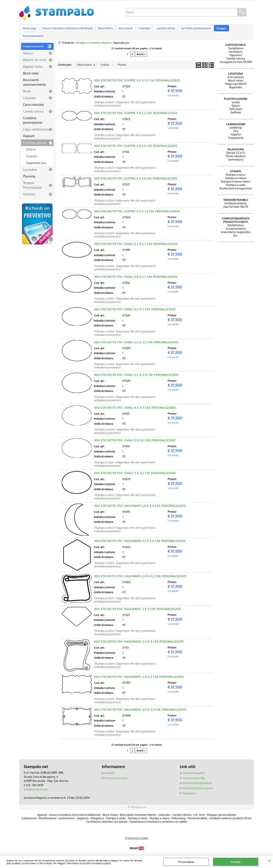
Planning (29, 171)
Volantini (29, 189)
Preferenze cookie (137, 832)
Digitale (32, 151)
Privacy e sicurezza (116, 772)
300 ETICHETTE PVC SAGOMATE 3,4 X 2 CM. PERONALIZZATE (139, 671)
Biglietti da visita (35, 54)
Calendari (142, 29)
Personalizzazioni (237, 29)
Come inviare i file (194, 772)
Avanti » (141, 49)
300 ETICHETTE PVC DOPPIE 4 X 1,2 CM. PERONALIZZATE (136, 108)
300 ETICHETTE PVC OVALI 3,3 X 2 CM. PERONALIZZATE (135, 304)
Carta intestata (33, 99)
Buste (27, 86)
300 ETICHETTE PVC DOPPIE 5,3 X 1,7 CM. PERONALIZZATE (137, 206)
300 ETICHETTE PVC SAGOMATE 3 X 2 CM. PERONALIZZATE (137, 603)
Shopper (217, 29)
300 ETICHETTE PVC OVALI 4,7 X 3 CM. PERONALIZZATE (135, 402)
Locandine (30, 164)
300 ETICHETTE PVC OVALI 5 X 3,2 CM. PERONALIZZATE (135, 435)
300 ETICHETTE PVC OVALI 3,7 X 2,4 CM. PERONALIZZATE (136, 369)
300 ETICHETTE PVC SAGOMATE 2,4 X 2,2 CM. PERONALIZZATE (140, 571)
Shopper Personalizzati (33, 180)
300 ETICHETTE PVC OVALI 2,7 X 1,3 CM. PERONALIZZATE (136, 238)
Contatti (110, 768)
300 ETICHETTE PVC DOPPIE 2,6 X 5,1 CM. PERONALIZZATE (137, 75)
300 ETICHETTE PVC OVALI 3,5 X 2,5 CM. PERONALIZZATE (136, 337)
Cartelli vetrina (162, 29)
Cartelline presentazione (191, 29)
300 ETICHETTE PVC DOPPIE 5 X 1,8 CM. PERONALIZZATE (136, 173)
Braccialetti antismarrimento (34, 77)
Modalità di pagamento (197, 778)
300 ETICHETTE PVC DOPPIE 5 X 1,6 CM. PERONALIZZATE (136, 140)
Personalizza (186, 862)
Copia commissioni (36, 124)
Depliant (29, 130)
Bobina (31, 144)
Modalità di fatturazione (198, 783)
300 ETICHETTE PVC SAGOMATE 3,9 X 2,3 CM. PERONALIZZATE (140, 704)
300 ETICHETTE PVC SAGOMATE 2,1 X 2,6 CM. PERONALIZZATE (140, 535)
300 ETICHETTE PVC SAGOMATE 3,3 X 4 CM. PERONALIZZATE (139, 636)
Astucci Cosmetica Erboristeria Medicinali (67, 29)
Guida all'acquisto (194, 768)
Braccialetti (124, 29)
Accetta (236, 862)
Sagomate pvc (36, 157)
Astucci (28, 48)
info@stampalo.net (36, 784)
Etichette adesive (35, 137)
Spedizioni (189, 788)
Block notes (31, 68)
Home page (30, 29)
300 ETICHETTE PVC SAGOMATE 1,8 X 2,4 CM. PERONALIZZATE (140, 500)
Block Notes (104, 29)
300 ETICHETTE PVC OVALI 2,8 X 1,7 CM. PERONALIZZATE (136, 271)
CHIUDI (269, 860)
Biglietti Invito (33, 61)
